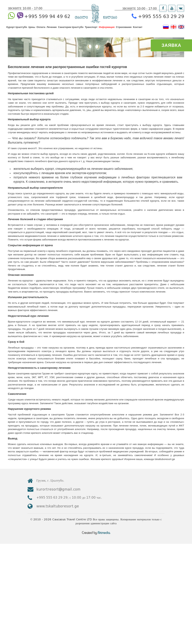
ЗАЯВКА (171, 45)
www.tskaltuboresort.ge (153, 597)
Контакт (138, 30)
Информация (107, 30)
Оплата (41, 30)
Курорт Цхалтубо (17, 30)
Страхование (124, 30)
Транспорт (91, 30)
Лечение (52, 30)
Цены (32, 30)
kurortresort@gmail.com (154, 587)
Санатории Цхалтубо (71, 30)
